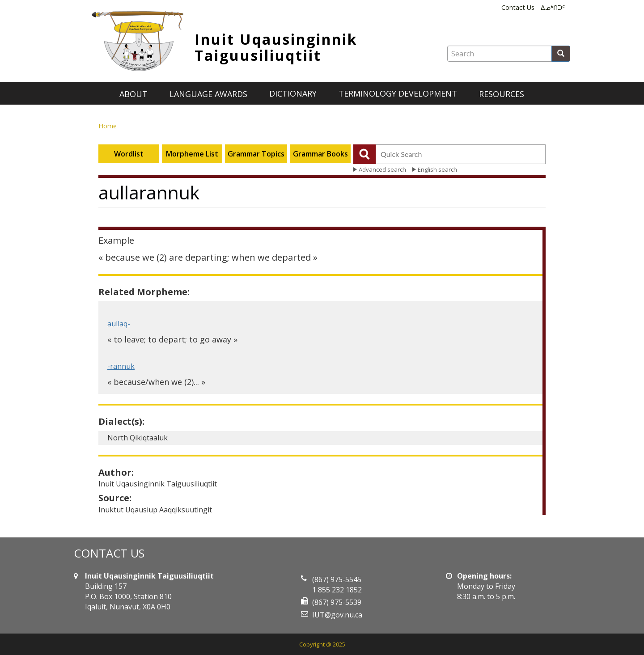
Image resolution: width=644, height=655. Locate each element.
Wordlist (129, 154)
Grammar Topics (256, 154)
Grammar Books (320, 154)
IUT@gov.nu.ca (337, 615)
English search (437, 169)
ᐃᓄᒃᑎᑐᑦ (553, 7)
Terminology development (398, 93)
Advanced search (382, 169)
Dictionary (293, 93)
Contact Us (518, 7)
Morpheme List (192, 154)
